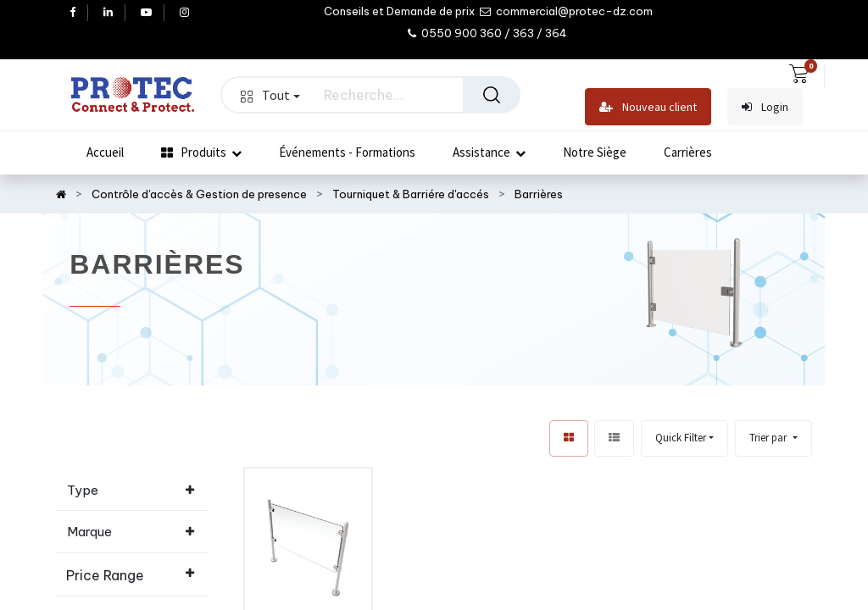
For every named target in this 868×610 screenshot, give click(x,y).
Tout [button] (270, 95)
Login (765, 107)
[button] (773, 438)
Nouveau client (648, 107)
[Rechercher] (492, 95)
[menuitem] (105, 152)
